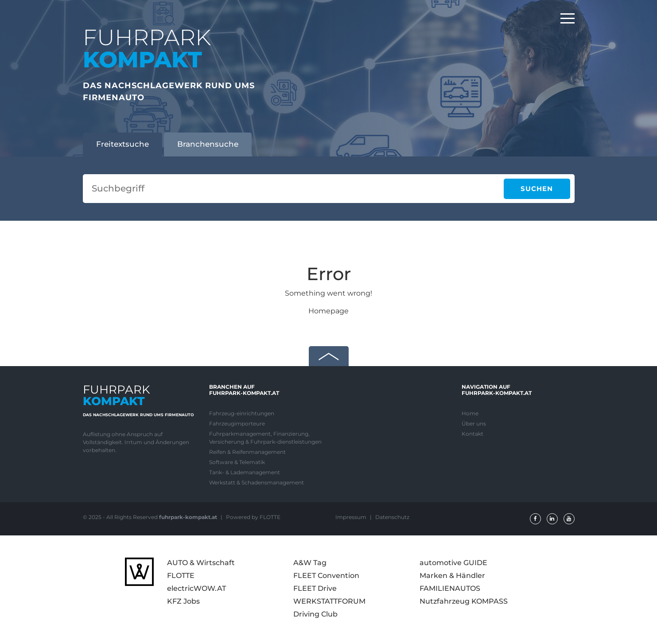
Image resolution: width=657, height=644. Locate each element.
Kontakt (472, 434)
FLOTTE (181, 576)
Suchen (537, 189)
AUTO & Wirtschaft (201, 563)
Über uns (474, 423)
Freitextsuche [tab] (122, 144)
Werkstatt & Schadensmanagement (257, 482)
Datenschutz (392, 517)
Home (470, 413)
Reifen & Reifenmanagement (247, 452)
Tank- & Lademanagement (245, 472)
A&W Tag (310, 563)
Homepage (328, 311)
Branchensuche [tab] (208, 144)
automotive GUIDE (453, 563)
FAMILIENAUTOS (450, 588)
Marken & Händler (452, 576)
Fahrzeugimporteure (237, 423)
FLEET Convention (326, 576)
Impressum (352, 517)
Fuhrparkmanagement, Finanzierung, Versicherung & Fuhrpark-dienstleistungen (265, 438)
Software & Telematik (237, 462)
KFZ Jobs (183, 601)
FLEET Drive (315, 588)
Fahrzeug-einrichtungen (242, 413)
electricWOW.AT (196, 588)
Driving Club (315, 614)
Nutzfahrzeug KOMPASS (464, 601)
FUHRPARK (147, 49)
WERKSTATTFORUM (329, 601)
